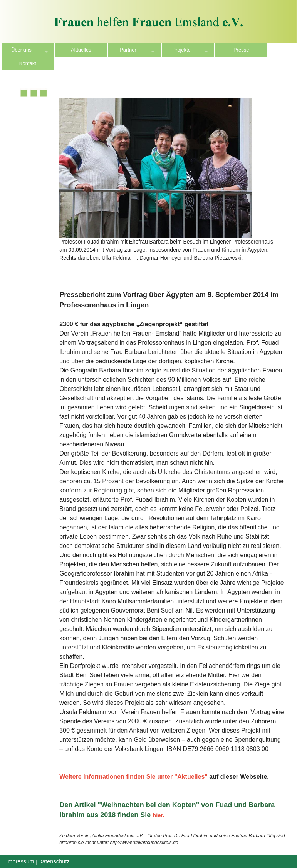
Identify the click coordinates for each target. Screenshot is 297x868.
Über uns (21, 50)
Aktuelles (81, 50)
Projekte (181, 50)
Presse (241, 50)
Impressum (20, 861)
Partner (128, 50)
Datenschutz (54, 861)
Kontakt (28, 63)
